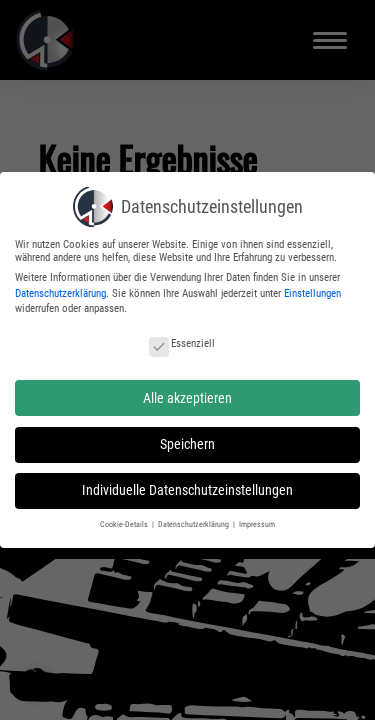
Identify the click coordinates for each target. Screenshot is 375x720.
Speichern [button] (187, 438)
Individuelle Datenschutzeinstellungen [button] (187, 484)
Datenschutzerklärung (60, 286)
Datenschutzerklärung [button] (194, 518)
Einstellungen (312, 286)
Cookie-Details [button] (125, 518)
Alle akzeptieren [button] (187, 391)
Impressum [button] (257, 518)
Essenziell (182, 337)
